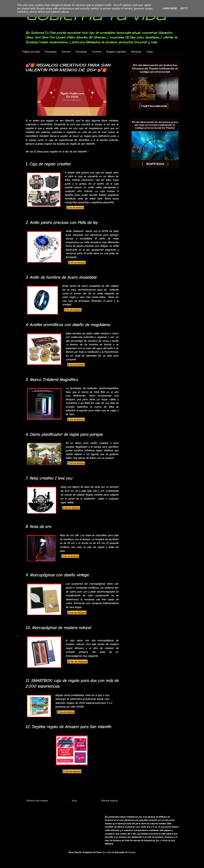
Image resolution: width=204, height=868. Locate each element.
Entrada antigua (109, 801)
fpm (104, 852)
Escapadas (51, 52)
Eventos (66, 52)
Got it (184, 8)
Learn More (170, 8)
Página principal (31, 52)
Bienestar (136, 52)
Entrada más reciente (37, 801)
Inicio (74, 801)
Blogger (132, 852)
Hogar (150, 52)
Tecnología (81, 52)
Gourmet (97, 52)
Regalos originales (116, 52)
